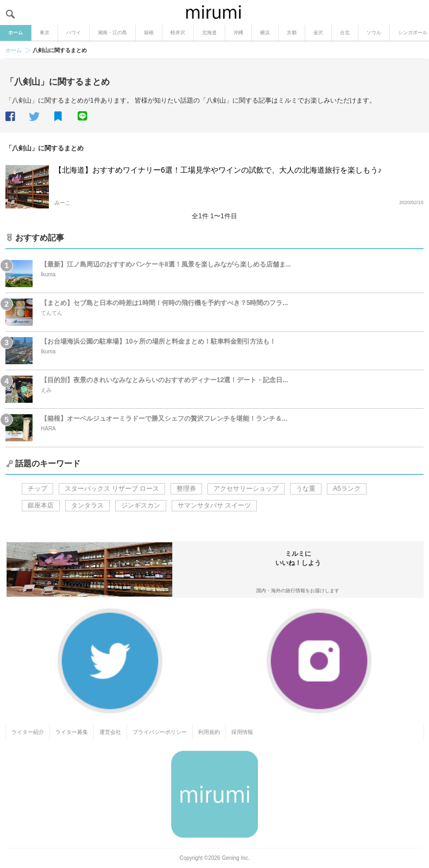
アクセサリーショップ (246, 489)
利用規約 (209, 732)
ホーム (15, 33)
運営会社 (110, 732)
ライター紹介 (28, 732)
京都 (292, 33)
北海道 (209, 33)
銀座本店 (41, 505)
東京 (45, 33)
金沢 (318, 33)
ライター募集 (72, 732)
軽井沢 (178, 33)
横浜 (265, 33)
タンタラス (87, 505)
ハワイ (74, 33)
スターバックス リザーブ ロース (112, 489)
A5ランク (347, 489)
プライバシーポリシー (160, 732)
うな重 (306, 489)
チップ (37, 489)
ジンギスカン (141, 505)
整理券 (186, 489)
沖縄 (238, 33)
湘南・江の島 (112, 33)
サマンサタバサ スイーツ (214, 505)
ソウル (374, 33)
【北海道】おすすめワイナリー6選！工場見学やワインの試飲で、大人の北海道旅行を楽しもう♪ (218, 170)
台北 (345, 33)
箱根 (149, 33)
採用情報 (242, 732)
